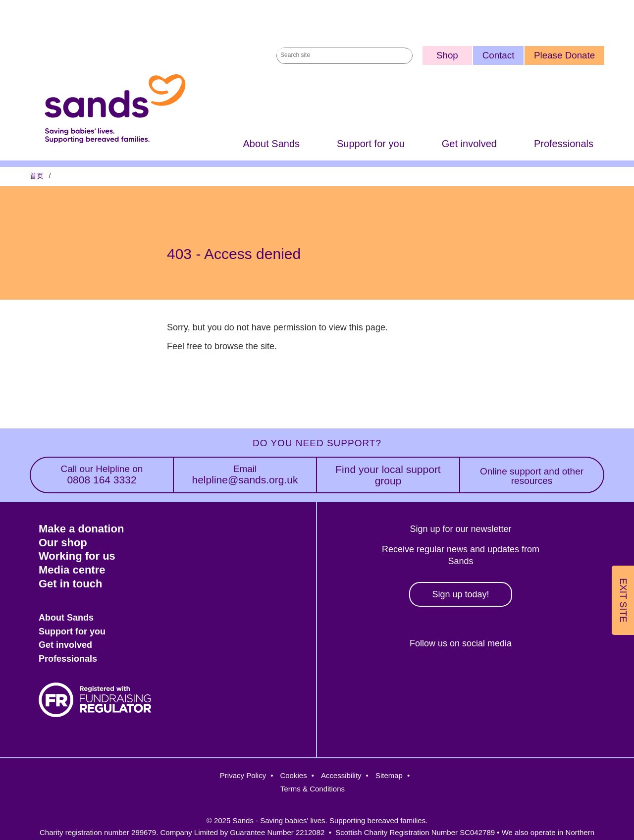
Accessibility (341, 775)
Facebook (393, 677)
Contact (499, 55)
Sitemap (389, 775)
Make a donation (81, 529)
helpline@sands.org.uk (245, 475)
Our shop (63, 543)
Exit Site (623, 601)
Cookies (293, 775)
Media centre (72, 570)
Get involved (469, 145)
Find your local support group (388, 475)
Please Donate (564, 55)
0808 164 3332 (102, 475)
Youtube (521, 677)
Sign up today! (460, 594)
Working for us (77, 556)
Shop (447, 55)
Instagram (436, 677)
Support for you (371, 145)
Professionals (564, 145)
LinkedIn (479, 677)
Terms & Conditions (313, 789)
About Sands (271, 145)
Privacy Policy (243, 775)
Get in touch (70, 584)
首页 (37, 177)
